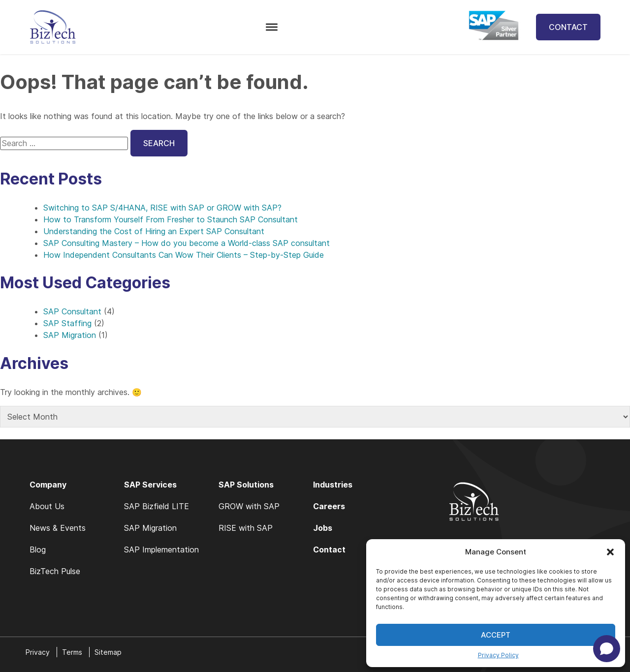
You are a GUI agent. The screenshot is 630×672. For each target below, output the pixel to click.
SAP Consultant (72, 311)
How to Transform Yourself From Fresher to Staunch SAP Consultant (171, 219)
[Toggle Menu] (272, 27)
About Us (47, 506)
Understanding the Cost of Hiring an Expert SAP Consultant (154, 231)
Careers (329, 506)
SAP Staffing (67, 323)
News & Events (58, 528)
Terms (72, 652)
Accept (496, 635)
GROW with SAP (249, 506)
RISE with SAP (246, 528)
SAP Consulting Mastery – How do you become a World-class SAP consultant (187, 243)
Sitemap (108, 652)
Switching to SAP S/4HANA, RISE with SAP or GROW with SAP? (162, 208)
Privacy (38, 652)
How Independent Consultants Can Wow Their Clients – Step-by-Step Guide (184, 255)
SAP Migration (70, 335)
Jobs (323, 528)
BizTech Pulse (55, 571)
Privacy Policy (498, 655)
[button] (610, 552)
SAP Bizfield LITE (157, 506)
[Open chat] (607, 649)
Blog (38, 550)
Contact (568, 27)
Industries (333, 485)
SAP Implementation (161, 550)
